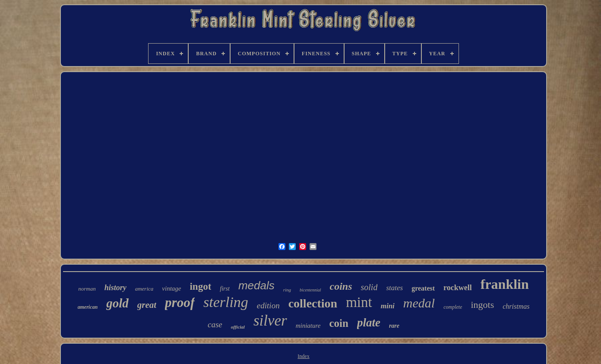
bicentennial (310, 290)
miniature (308, 326)
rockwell (458, 288)
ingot (200, 286)
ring (287, 290)
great (147, 305)
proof (180, 302)
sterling (226, 302)
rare (394, 326)
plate (369, 323)
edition (268, 305)
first (225, 289)
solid (369, 287)
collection (313, 303)
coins (341, 286)
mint (359, 302)
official (238, 327)
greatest (423, 288)
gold (117, 303)
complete (453, 307)
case (215, 324)
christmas (516, 306)
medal (419, 303)
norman (87, 289)
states (394, 288)
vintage (171, 288)
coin (338, 323)
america (144, 289)
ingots (482, 305)
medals (256, 285)
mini (388, 306)
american (88, 307)
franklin (505, 284)
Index (303, 356)
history (115, 288)
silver (270, 321)
